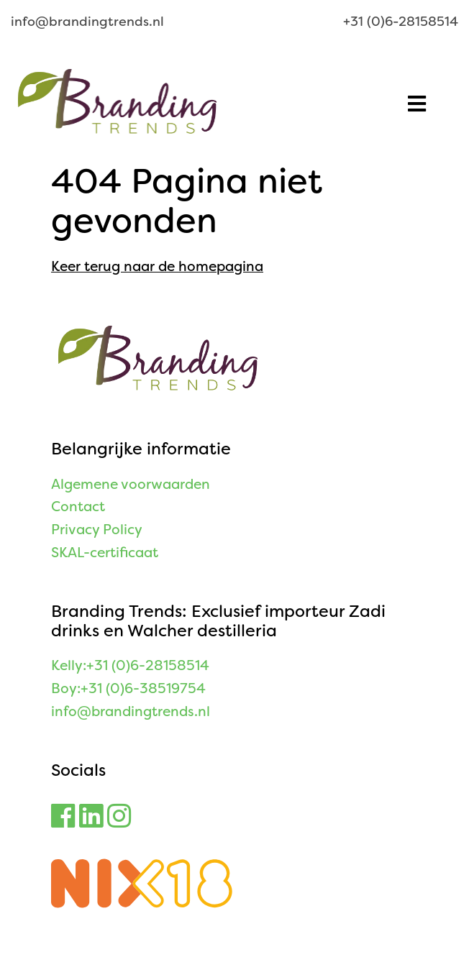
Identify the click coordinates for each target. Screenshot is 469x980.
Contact (78, 507)
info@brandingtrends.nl (87, 22)
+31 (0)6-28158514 (401, 22)
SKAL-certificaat (105, 553)
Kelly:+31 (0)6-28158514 (130, 665)
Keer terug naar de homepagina (157, 266)
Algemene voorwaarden (131, 484)
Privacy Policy (97, 530)
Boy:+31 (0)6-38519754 (128, 688)
